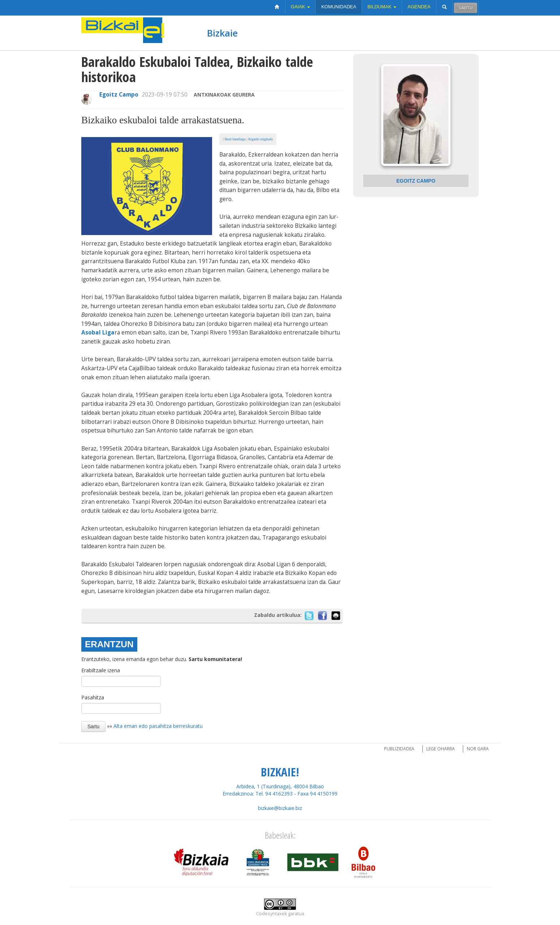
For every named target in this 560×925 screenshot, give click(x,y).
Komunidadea (339, 7)
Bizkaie (222, 33)
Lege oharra (441, 749)
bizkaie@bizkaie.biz (280, 808)
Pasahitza (93, 697)
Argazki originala (260, 139)
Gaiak (300, 7)
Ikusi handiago (235, 139)
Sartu (466, 8)
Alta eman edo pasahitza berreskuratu (158, 726)
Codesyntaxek (272, 914)
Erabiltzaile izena (101, 670)
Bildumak (382, 7)
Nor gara (478, 749)
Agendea (419, 7)
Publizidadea (399, 749)
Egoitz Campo (119, 95)
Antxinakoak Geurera (224, 95)
